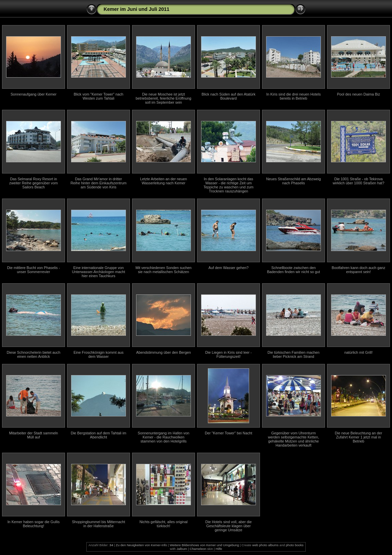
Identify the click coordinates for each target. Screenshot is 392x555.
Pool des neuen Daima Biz (358, 94)
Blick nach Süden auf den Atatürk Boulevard (228, 96)
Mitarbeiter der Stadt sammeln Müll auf (34, 435)
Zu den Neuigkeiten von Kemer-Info (141, 545)
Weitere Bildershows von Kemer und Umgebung (204, 545)
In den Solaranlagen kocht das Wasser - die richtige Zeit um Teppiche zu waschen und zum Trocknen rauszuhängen (228, 185)
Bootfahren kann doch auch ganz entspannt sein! (358, 270)
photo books (295, 545)
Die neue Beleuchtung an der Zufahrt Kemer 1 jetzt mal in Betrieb (358, 437)
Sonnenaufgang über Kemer (34, 94)
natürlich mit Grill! (358, 352)
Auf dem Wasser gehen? (228, 268)
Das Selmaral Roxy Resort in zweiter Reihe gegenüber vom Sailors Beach (33, 183)
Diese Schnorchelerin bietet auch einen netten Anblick (34, 354)
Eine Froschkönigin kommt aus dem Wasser (99, 354)
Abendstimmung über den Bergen (163, 352)
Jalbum (182, 549)
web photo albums (265, 545)
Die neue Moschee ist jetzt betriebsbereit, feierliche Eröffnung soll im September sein (164, 98)
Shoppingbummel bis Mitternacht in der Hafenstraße (98, 524)
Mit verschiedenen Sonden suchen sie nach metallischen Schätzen (164, 270)
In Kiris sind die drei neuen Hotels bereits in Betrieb (294, 96)
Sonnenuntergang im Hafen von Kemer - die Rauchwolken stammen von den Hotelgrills (164, 437)
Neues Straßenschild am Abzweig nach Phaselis (293, 181)
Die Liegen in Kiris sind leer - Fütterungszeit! (228, 354)
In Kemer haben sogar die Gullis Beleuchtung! (34, 524)
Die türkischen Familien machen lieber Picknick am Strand (293, 354)
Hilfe (219, 549)
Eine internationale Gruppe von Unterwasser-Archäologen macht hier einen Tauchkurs (98, 272)
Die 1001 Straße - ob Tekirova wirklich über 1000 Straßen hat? (358, 181)
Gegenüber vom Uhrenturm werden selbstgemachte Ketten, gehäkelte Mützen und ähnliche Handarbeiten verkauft (293, 439)
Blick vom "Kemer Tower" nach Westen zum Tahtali (99, 96)
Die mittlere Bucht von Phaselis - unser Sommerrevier (34, 270)
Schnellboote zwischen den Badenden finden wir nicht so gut (294, 270)
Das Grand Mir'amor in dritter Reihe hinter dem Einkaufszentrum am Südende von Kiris (99, 183)
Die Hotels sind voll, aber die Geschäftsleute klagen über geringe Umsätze (229, 526)
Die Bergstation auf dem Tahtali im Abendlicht (99, 435)
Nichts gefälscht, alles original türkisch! (164, 524)
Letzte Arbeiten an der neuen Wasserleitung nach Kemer (164, 181)
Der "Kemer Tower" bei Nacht (228, 433)
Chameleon (198, 549)
